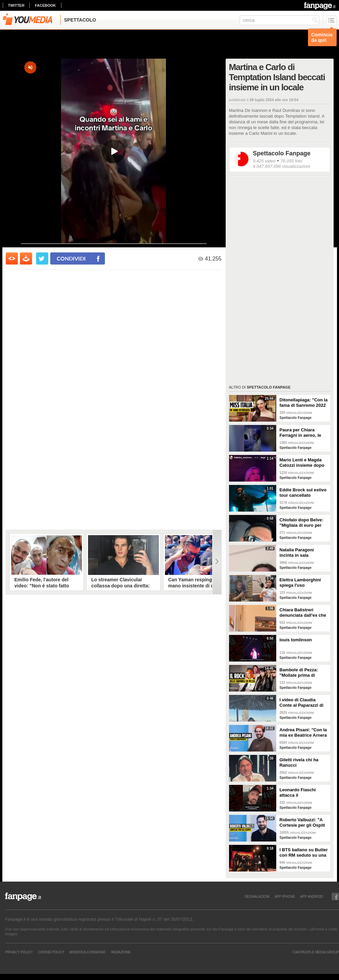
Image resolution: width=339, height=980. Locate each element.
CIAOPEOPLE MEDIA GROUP (316, 952)
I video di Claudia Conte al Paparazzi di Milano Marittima (302, 703)
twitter (16, 5)
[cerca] (279, 20)
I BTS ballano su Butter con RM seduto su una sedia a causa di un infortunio (304, 853)
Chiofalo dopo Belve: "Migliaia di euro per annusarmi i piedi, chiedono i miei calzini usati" (303, 523)
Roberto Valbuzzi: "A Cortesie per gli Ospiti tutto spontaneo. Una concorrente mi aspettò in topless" (304, 823)
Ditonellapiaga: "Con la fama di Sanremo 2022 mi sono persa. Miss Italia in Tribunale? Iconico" (304, 403)
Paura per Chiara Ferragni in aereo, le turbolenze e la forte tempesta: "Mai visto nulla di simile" (301, 433)
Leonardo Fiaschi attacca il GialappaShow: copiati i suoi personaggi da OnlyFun (303, 793)
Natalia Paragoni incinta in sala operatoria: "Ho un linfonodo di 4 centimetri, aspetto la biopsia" (302, 553)
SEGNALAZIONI (257, 896)
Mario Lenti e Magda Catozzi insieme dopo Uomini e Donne (302, 463)
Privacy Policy (19, 952)
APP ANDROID (312, 896)
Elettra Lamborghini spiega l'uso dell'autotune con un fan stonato (301, 583)
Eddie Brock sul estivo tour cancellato (303, 493)
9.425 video (264, 161)
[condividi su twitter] (42, 258)
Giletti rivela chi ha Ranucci (299, 762)
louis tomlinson (296, 640)
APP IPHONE (285, 896)
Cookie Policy (51, 952)
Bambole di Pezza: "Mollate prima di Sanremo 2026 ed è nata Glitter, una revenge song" (300, 673)
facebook (45, 5)
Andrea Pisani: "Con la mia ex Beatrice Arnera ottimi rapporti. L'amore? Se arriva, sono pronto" (303, 733)
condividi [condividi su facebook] (71, 258)
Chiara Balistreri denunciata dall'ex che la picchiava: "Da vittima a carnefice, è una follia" (303, 613)
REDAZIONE (121, 952)
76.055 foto (291, 161)
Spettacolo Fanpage (282, 153)
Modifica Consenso (88, 952)
